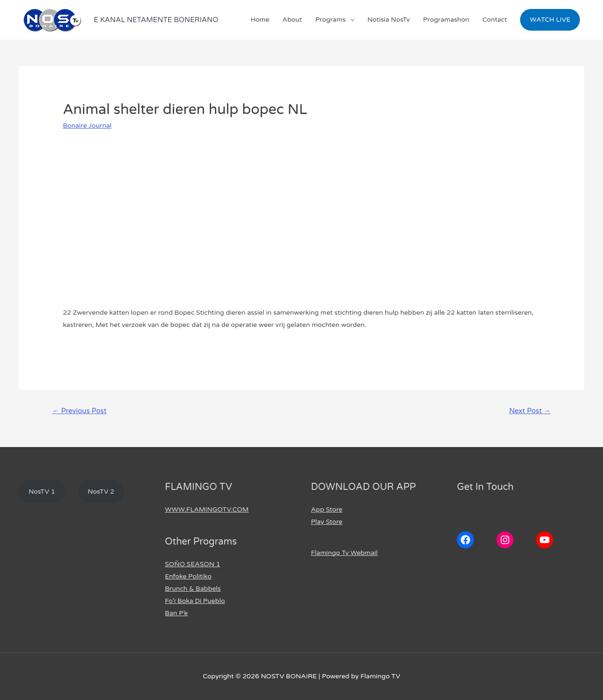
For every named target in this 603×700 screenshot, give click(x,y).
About (293, 20)
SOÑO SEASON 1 (193, 564)
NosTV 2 (101, 492)
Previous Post (79, 411)
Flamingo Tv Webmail (344, 553)
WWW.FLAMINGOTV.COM (207, 509)
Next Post (530, 411)
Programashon (446, 20)
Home (260, 20)
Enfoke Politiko (188, 576)
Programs (330, 20)
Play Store (327, 522)
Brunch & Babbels (193, 589)
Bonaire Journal (87, 126)
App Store (327, 509)
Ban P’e (176, 613)
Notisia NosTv (389, 20)
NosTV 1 (42, 492)
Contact (495, 20)
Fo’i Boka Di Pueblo (195, 601)
